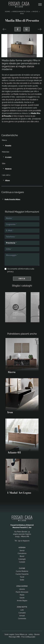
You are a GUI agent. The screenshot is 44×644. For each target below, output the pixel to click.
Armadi (22, 616)
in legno (8, 157)
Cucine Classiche (22, 574)
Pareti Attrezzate (22, 592)
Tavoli (22, 577)
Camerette (22, 619)
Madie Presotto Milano (12, 199)
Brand (22, 556)
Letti (22, 610)
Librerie (22, 589)
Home (8, 12)
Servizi (22, 551)
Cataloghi (22, 559)
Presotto (8, 146)
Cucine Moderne (22, 571)
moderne (8, 169)
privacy (10, 272)
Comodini (22, 613)
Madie (35, 12)
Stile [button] (4, 164)
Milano (7, 180)
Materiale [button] (6, 152)
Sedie (22, 580)
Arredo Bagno (22, 601)
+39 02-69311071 (24, 541)
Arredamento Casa (21, 12)
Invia (22, 279)
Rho (22, 14)
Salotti (22, 598)
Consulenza (22, 553)
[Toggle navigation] (40, 5)
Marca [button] (4, 140)
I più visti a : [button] (6, 175)
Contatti (22, 562)
